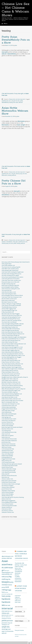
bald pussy (5, 577)
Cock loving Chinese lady (8, 462)
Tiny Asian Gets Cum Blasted (9, 322)
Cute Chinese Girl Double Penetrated (11, 305)
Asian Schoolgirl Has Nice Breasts (10, 330)
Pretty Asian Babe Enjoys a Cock (10, 345)
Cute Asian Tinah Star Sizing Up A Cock (12, 297)
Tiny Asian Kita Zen (7, 290)
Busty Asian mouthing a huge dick (10, 285)
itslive (11, 611)
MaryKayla (18, 573)
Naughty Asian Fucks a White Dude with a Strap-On (15, 377)
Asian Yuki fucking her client (9, 294)
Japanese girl (5, 615)
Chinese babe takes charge (9, 469)
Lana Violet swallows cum (8, 265)
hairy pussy (6, 596)
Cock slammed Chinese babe (9, 439)
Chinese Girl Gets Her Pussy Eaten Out (12, 315)
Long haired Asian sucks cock (9, 405)
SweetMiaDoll (18, 572)
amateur (4, 242)
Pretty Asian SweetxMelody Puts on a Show (16, 40)
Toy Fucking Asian (6, 431)
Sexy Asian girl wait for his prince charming (13, 497)
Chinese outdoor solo (7, 479)
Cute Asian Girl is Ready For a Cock (11, 404)
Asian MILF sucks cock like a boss (10, 269)
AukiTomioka (18, 580)
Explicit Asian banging (7, 456)
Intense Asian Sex (6, 499)
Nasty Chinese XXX (7, 461)
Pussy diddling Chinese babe (9, 502)
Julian (16, 45)
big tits (8, 579)
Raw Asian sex (5, 477)
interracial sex (6, 611)
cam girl (13, 101)
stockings (5, 629)
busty (11, 582)
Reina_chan (18, 568)
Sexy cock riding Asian (7, 454)
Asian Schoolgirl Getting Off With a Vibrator (13, 324)
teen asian (16, 102)
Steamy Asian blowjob (7, 425)
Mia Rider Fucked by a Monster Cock (11, 382)
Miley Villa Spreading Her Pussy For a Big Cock (14, 389)
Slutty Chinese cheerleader (9, 446)
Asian (5, 561)
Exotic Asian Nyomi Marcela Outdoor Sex (12, 332)
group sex (10, 594)
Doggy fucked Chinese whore (9, 409)
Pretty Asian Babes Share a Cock (10, 372)
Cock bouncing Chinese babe (9, 506)
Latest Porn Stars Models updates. (21, 588)
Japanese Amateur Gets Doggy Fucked (12, 367)
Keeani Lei (11, 615)
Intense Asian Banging (7, 494)
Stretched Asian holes (7, 451)
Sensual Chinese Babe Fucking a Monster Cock (14, 344)
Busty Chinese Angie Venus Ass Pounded (12, 401)
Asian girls (15, 242)
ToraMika (17, 576)
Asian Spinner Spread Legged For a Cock (12, 347)
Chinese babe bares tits (8, 424)
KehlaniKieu (18, 578)
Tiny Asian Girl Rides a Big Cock (10, 392)
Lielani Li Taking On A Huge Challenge (11, 304)
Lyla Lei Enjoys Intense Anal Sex (10, 370)
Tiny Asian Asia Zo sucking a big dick (11, 267)
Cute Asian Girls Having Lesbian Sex (11, 340)
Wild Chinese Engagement (8, 501)
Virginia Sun (18, 599)
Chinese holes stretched (8, 487)
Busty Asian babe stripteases (9, 441)
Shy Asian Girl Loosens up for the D (11, 374)
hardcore (6, 599)
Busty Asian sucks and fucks (9, 481)
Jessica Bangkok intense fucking (10, 287)
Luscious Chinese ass (7, 422)
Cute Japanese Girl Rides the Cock (10, 375)
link (31, 617)
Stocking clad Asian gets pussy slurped (12, 464)
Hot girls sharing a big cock (9, 284)
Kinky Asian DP (6, 474)
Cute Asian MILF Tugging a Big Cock (11, 350)
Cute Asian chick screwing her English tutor (13, 272)
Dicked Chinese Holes (7, 467)
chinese (5, 585)
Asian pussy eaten (7, 509)
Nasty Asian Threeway (8, 415)
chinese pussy (19, 174)
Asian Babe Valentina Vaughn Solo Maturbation (14, 337)
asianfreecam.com (6, 101)
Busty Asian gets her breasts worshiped (12, 427)
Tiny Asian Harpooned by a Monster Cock (12, 364)
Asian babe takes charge (8, 411)
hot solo (18, 101)
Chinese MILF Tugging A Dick (9, 309)
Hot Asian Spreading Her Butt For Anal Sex (13, 354)
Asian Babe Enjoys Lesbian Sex (10, 327)
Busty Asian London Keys (8, 300)
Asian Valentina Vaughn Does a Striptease (13, 369)
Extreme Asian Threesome (9, 444)
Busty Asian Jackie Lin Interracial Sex (11, 387)
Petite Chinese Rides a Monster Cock (11, 399)
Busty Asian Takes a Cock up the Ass (11, 384)
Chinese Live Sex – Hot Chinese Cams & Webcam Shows (16, 10)
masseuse (4, 618)
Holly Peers (18, 601)
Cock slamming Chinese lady (9, 432)
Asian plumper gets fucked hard (10, 270)
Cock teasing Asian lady (8, 449)
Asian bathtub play (7, 412)
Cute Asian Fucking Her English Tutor (11, 390)
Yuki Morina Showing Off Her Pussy (11, 319)
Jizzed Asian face (6, 442)
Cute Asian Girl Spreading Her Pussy (11, 317)
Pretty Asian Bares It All (8, 312)
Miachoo (17, 575)
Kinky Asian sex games (8, 435)
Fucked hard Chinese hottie (9, 482)
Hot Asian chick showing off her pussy (11, 274)
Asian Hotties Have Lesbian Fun (10, 380)
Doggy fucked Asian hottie (8, 459)
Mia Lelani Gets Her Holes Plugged (11, 314)
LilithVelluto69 (18, 570)
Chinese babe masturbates (9, 407)
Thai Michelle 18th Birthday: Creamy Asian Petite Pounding (21, 565)
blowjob (5, 582)
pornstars (5, 623)
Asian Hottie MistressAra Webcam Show (15, 111)
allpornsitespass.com (8, 556)
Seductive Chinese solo (8, 512)
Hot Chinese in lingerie (8, 486)
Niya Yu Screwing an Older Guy (10, 402)
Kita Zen (4, 617)
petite (21, 101)
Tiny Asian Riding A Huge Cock (9, 310)
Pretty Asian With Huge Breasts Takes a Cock (13, 355)
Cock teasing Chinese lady (8, 471)
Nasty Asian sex (6, 437)
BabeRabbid (18, 582)
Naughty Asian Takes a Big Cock (10, 379)
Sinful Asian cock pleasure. (9, 421)
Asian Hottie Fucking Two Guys (10, 342)
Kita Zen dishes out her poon (9, 299)
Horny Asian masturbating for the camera (12, 277)
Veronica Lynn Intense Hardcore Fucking (12, 385)
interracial (7, 608)
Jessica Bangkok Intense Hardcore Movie (12, 295)
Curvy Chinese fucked (7, 504)
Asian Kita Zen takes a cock (9, 292)
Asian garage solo (6, 417)
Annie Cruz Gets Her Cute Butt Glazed (11, 320)
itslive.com (6, 613)
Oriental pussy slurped (8, 452)
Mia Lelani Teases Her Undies (9, 302)
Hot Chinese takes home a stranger (11, 484)
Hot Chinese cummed (7, 511)
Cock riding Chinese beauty (9, 472)
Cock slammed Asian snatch (9, 419)
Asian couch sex (6, 434)
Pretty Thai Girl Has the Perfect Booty (11, 365)
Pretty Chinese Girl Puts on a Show (14, 182)
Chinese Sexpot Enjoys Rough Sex (11, 335)
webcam (21, 102)
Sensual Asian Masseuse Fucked (10, 395)
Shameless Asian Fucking (8, 491)
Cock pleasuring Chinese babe (10, 466)
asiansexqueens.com (7, 572)
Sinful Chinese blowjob (8, 492)
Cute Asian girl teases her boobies (11, 279)
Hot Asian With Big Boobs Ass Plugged (11, 357)
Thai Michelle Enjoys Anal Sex (9, 307)
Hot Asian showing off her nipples (10, 275)
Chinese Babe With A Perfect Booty (11, 329)
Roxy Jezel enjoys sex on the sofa (10, 282)
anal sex (9, 558)
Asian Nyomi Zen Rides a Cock (9, 397)
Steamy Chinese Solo (7, 496)
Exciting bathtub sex (7, 457)
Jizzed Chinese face (7, 489)
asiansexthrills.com (7, 574)
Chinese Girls (12, 99)
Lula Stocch (18, 595)
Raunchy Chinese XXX (7, 429)
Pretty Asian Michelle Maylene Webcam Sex (13, 334)
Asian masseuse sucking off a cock (11, 289)
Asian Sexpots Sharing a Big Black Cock (12, 394)
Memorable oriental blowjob (9, 414)
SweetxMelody (5, 102)
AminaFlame (9, 242)
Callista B (17, 597)
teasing (11, 102)
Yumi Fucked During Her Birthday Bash (12, 325)
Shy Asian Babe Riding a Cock (9, 359)
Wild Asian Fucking (6, 447)
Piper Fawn (18, 602)
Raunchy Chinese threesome (9, 476)
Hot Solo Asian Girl (20, 99)
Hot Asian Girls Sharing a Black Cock (11, 360)
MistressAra (5, 175)
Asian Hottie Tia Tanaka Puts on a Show (12, 349)
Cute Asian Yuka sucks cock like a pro (11, 280)
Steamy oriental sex (7, 507)
